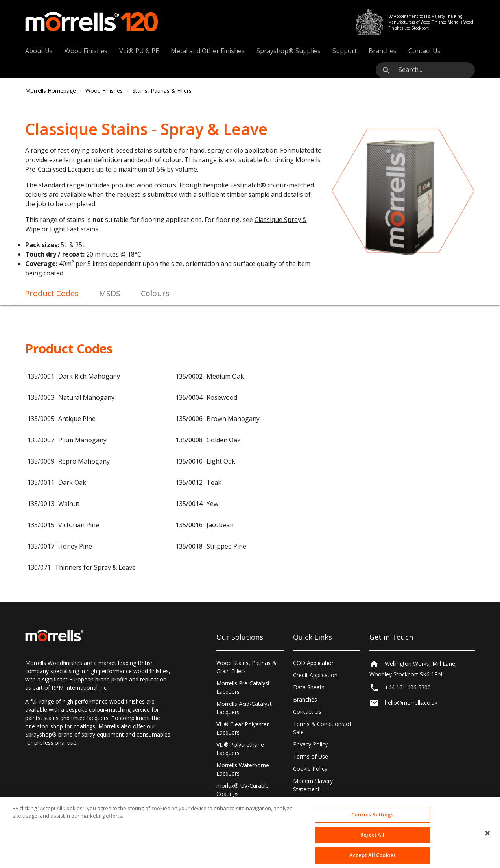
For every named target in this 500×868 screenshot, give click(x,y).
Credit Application (315, 675)
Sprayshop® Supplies (289, 51)
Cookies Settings (372, 823)
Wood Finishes (86, 51)
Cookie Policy (310, 769)
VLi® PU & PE (139, 51)
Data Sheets (309, 687)
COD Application (314, 663)
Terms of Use (311, 756)
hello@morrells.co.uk (411, 703)
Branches (383, 51)
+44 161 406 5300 (408, 687)
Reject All (372, 844)
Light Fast (65, 229)
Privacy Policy (310, 744)
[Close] (487, 842)
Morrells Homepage (51, 91)
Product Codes (52, 293)
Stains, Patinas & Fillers (162, 91)
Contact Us (424, 51)
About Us (39, 51)
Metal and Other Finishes (208, 51)
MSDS (110, 293)
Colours (155, 293)
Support (345, 51)
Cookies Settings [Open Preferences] (314, 801)
